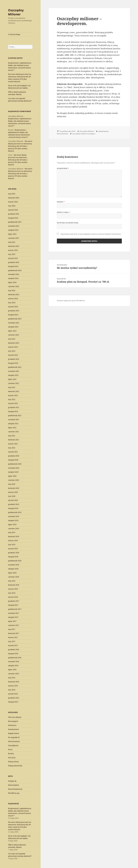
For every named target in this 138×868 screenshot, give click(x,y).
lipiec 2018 (12, 573)
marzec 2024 (13, 299)
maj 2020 (12, 484)
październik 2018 (15, 561)
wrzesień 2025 (14, 226)
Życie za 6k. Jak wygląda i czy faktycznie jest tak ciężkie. (19, 87)
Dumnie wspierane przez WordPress (71, 301)
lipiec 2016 (12, 670)
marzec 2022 (13, 395)
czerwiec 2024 (14, 286)
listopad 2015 (13, 702)
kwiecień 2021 (14, 440)
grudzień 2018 (14, 553)
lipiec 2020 (12, 476)
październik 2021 (15, 415)
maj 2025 (12, 242)
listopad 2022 (13, 363)
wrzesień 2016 (14, 661)
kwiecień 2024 (14, 295)
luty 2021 (12, 448)
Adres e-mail (64, 212)
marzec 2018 (13, 589)
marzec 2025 (13, 250)
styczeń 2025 (13, 258)
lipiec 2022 (12, 379)
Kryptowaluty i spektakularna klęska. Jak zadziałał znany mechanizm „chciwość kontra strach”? (20, 67)
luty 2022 (12, 399)
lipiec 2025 (12, 234)
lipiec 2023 (12, 331)
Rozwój (11, 754)
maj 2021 (12, 436)
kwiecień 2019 (14, 536)
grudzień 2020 (14, 456)
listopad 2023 (13, 315)
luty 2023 (12, 351)
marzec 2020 (13, 492)
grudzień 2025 (14, 214)
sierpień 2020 (13, 472)
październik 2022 (15, 367)
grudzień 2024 (14, 262)
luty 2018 (12, 593)
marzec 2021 (13, 444)
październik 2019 (15, 512)
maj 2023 (12, 339)
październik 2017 (15, 609)
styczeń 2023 (13, 355)
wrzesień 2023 (14, 323)
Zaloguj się (12, 781)
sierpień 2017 (13, 617)
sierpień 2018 (13, 569)
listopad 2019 (13, 508)
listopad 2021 (13, 411)
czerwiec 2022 (14, 383)
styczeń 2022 (13, 403)
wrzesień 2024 (14, 274)
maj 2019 (12, 532)
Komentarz (63, 168)
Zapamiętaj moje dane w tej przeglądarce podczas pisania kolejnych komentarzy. (91, 234)
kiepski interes (14, 733)
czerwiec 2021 (14, 432)
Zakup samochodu (15, 766)
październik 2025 (15, 222)
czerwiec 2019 (14, 529)
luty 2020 (12, 496)
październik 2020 (15, 464)
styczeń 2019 (13, 549)
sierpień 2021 (13, 424)
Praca (10, 750)
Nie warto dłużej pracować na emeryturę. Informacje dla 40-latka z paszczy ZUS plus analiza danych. (20, 78)
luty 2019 (12, 545)
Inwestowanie (13, 729)
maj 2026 (12, 194)
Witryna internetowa (68, 223)
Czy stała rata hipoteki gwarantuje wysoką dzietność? (20, 100)
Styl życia (12, 758)
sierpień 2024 (13, 278)
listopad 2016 (13, 654)
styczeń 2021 (13, 452)
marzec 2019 (13, 541)
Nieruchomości (14, 741)
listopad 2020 (13, 460)
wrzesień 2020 (14, 468)
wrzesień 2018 (14, 565)
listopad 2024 (13, 266)
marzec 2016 (13, 686)
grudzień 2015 (14, 698)
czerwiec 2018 (14, 577)
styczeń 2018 (13, 597)
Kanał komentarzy (15, 789)
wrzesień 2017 (14, 613)
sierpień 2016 (13, 666)
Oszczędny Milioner (16, 12)
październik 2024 (15, 270)
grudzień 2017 (14, 601)
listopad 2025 (13, 218)
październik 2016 (15, 658)
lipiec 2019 (12, 525)
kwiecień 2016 (14, 682)
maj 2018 (12, 581)
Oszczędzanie (13, 745)
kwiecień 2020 (14, 488)
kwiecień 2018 (14, 585)
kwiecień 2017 (14, 633)
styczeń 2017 (13, 645)
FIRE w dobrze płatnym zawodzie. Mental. (17, 93)
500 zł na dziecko (15, 717)
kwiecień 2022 (14, 391)
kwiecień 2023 (14, 343)
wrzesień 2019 (14, 516)
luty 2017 (12, 641)
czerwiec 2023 (14, 335)
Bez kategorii (13, 721)
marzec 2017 (13, 637)
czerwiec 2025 (14, 238)
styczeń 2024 (13, 307)
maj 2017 (12, 629)
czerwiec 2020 (14, 480)
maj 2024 (12, 290)
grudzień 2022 (14, 359)
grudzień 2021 (14, 407)
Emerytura (12, 725)
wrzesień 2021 (14, 420)
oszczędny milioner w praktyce (84, 134)
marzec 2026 (13, 202)
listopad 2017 (13, 605)
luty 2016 (12, 690)
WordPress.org (14, 793)
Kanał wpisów (13, 785)
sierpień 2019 (13, 520)
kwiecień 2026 (14, 198)
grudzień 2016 (14, 650)
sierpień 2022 (13, 375)
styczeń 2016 (13, 694)
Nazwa (61, 202)
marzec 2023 (13, 347)
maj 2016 (12, 678)
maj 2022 (12, 387)
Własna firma (13, 762)
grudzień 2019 (14, 504)
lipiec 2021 (12, 428)
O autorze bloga (14, 34)
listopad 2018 (13, 557)
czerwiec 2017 (14, 625)
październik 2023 (15, 319)
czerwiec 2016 (14, 674)
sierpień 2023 (13, 327)
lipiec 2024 (12, 282)
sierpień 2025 (13, 230)
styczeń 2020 (13, 500)
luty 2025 (12, 254)
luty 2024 (12, 303)
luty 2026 (12, 206)
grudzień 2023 (14, 311)
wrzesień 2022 (14, 371)
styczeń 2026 (13, 210)
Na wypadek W (14, 737)
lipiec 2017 (12, 621)
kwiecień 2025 (14, 246)
